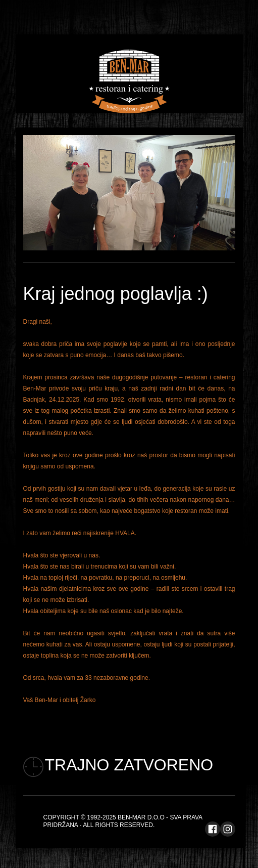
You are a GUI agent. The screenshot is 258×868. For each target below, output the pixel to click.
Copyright (61, 817)
